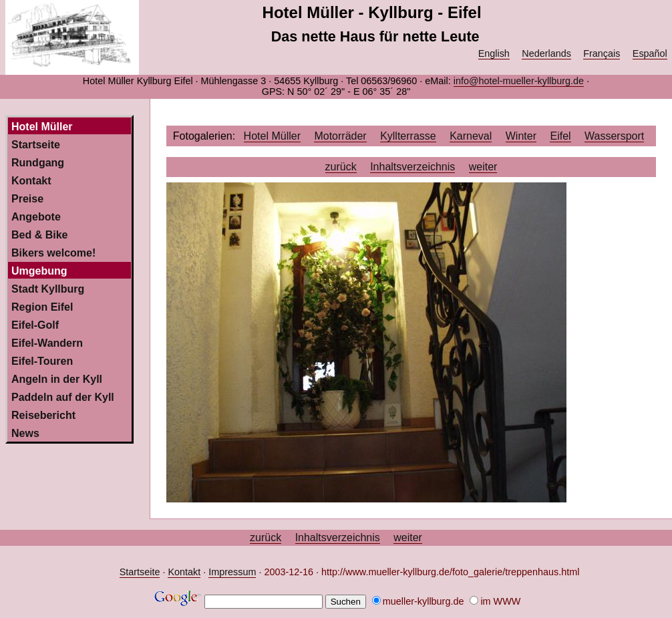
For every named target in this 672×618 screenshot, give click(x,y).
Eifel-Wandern (47, 343)
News (25, 433)
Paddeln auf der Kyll (63, 397)
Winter (521, 136)
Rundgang (38, 163)
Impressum (232, 572)
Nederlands (546, 53)
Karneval (471, 136)
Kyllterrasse (408, 136)
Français (602, 53)
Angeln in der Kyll (57, 379)
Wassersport (614, 136)
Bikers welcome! (53, 253)
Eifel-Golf (35, 325)
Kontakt (31, 181)
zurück (341, 167)
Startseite (36, 145)
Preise (27, 199)
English (494, 53)
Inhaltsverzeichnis (412, 167)
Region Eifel (42, 307)
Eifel (560, 136)
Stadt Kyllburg (48, 289)
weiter (483, 167)
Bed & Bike (39, 235)
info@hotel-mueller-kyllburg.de (519, 81)
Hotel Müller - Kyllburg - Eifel (372, 12)
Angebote (36, 217)
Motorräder (340, 136)
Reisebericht (43, 415)
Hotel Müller (272, 136)
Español (650, 53)
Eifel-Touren (42, 361)
